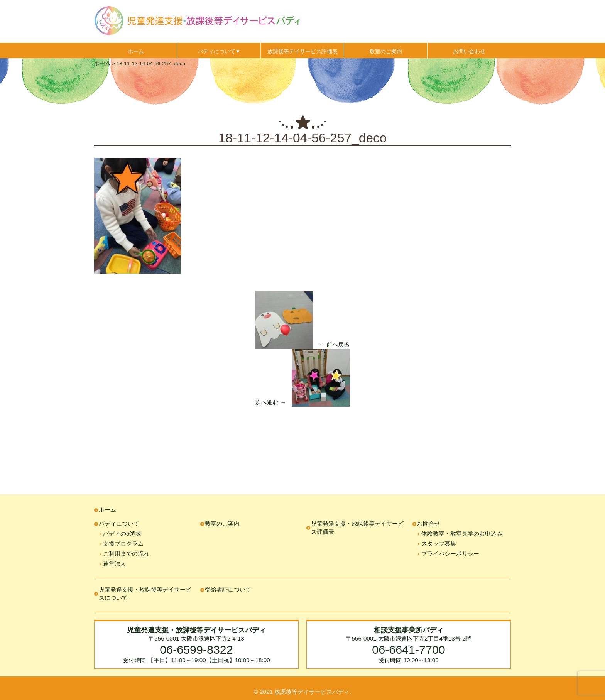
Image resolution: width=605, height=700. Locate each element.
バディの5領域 (122, 533)
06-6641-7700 (408, 649)
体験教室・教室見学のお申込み (462, 533)
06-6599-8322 (196, 649)
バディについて (119, 523)
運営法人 (115, 564)
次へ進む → (271, 402)
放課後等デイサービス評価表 (302, 51)
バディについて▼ (219, 51)
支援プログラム (123, 544)
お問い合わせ (469, 51)
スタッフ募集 (439, 544)
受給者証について (228, 589)
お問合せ (429, 523)
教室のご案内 (386, 51)
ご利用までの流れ (126, 554)
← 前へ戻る (334, 344)
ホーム (136, 51)
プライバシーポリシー (450, 554)
